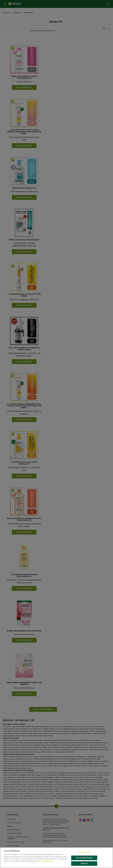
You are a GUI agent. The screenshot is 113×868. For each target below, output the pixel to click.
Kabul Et (84, 866)
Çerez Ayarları (84, 854)
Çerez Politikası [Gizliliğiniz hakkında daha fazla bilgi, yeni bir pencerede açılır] (47, 863)
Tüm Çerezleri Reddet (84, 860)
